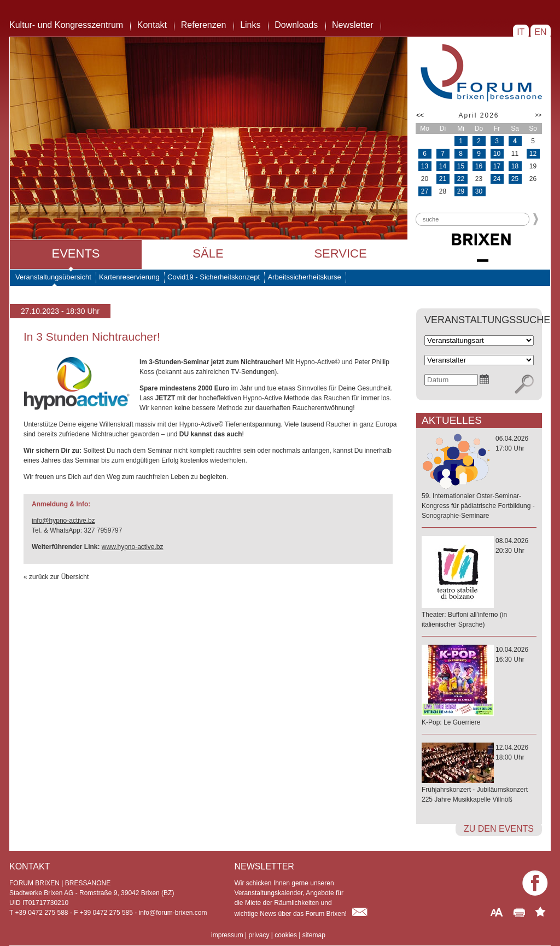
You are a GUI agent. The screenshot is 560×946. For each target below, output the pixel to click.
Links (250, 25)
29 (461, 191)
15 (461, 166)
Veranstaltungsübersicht (53, 277)
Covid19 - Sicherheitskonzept (214, 277)
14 (443, 166)
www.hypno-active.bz (133, 547)
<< (420, 115)
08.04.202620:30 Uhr (479, 583)
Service (340, 253)
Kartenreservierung (129, 277)
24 (497, 179)
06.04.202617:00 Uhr (479, 478)
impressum (227, 935)
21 (443, 179)
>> (538, 115)
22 (461, 179)
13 (425, 166)
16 (479, 166)
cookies (286, 935)
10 (497, 154)
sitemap (314, 935)
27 (425, 191)
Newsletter (353, 25)
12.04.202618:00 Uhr (479, 774)
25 (515, 179)
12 (533, 154)
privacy (259, 935)
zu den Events (499, 829)
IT (521, 32)
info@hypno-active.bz (63, 521)
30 (479, 191)
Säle (208, 253)
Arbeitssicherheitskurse (304, 277)
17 (497, 166)
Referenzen (204, 25)
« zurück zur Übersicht (56, 577)
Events (75, 253)
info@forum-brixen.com (173, 913)
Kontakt (152, 25)
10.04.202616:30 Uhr (479, 687)
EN (541, 32)
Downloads (296, 25)
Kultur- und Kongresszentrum (66, 25)
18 (515, 166)
